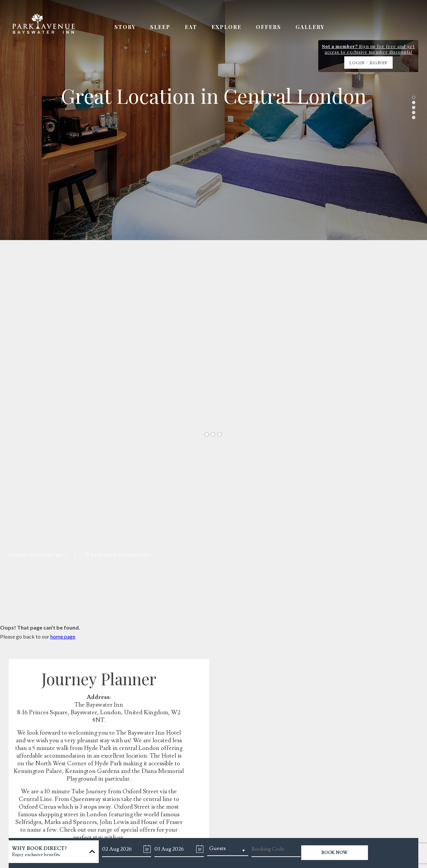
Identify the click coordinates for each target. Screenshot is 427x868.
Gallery (310, 27)
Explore (227, 27)
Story (125, 27)
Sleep (160, 27)
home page (63, 636)
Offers (269, 27)
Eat (191, 27)
